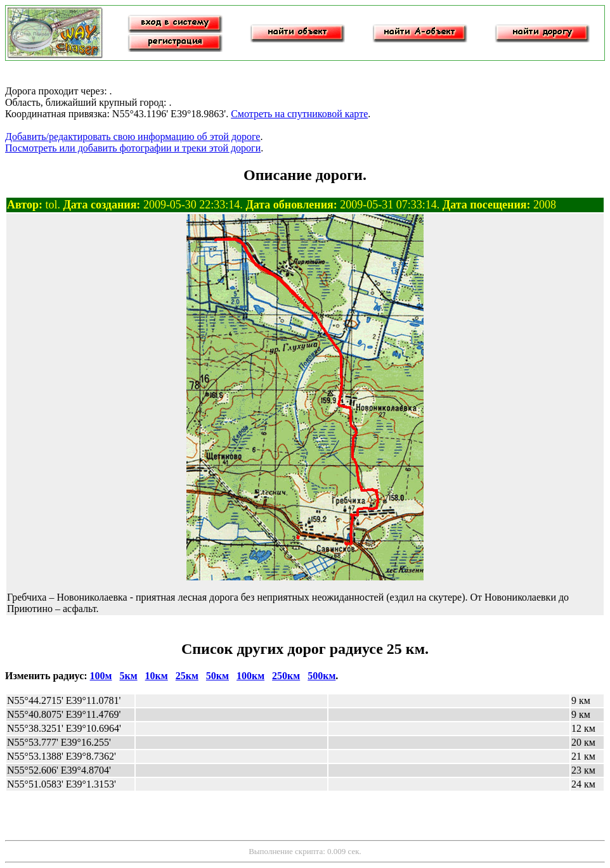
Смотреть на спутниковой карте (299, 114)
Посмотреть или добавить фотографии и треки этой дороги (133, 148)
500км (321, 676)
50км (217, 676)
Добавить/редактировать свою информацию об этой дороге (133, 137)
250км (286, 676)
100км (250, 676)
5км (128, 676)
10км (157, 676)
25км (187, 676)
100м (101, 676)
